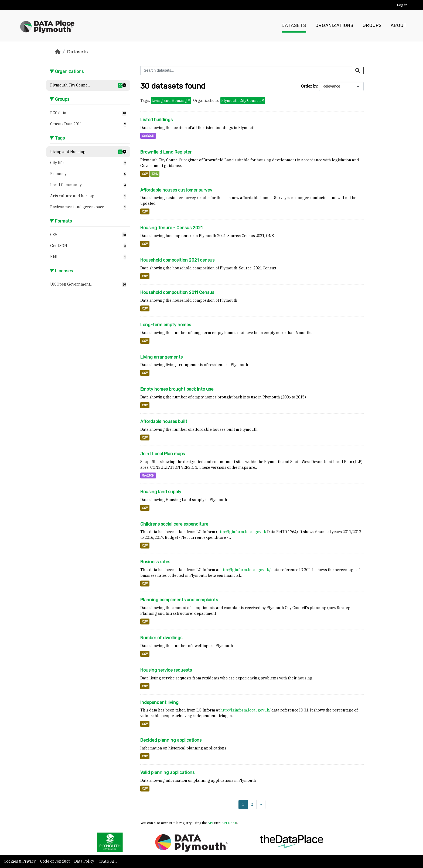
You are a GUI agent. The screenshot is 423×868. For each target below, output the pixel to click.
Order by (309, 86)
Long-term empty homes (166, 325)
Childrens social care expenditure (174, 524)
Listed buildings (156, 120)
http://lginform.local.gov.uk (242, 532)
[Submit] (358, 71)
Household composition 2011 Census (177, 292)
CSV (145, 174)
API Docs (229, 823)
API (211, 823)
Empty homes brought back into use (177, 389)
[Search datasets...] (246, 70)
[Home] (58, 52)
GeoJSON (148, 136)
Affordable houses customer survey (176, 190)
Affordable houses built (164, 421)
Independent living (159, 702)
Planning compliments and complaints (179, 600)
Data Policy (85, 861)
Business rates (155, 562)
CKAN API (108, 861)
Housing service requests (166, 670)
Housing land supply (161, 492)
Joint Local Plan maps (163, 454)
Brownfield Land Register (166, 152)
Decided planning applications (171, 740)
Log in (402, 5)
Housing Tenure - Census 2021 (171, 228)
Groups (372, 26)
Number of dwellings (161, 638)
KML (155, 174)
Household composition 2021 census (177, 260)
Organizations (334, 26)
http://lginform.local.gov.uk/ (245, 570)
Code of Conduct (55, 861)
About (399, 26)
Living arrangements (161, 357)
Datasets (294, 26)
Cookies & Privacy (20, 861)
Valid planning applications (167, 772)
